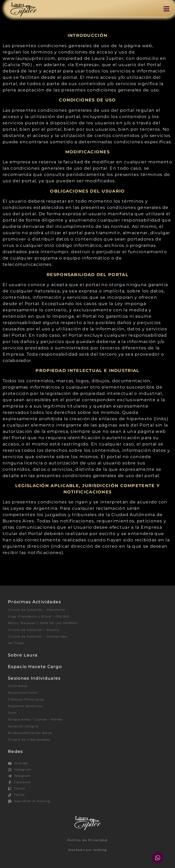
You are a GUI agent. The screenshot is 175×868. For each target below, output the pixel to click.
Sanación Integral (23, 726)
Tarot (12, 713)
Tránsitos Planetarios (26, 699)
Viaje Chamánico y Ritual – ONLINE (39, 616)
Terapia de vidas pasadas (29, 739)
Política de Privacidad (87, 840)
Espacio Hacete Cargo (35, 667)
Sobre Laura (23, 655)
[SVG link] (24, 10)
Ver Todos (16, 643)
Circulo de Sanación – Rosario (34, 630)
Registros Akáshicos (25, 706)
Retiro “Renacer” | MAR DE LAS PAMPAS (43, 623)
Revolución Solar (23, 693)
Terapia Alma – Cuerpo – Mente (35, 719)
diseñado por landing (88, 850)
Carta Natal (17, 686)
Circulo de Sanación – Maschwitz (36, 610)
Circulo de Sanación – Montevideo (38, 636)
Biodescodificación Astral (30, 733)
